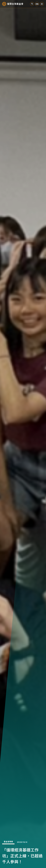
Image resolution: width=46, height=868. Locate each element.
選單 (42, 4)
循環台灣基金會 (15, 4)
